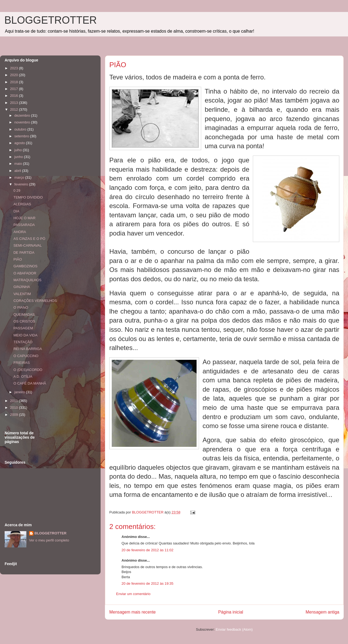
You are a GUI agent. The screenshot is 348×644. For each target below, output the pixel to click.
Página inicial (231, 612)
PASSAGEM (23, 328)
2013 (15, 103)
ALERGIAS (22, 204)
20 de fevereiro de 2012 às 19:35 (147, 583)
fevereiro (22, 184)
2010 (15, 408)
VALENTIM (22, 294)
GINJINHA (22, 287)
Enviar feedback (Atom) (234, 629)
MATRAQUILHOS (27, 280)
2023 (15, 68)
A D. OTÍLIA (23, 377)
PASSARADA (24, 225)
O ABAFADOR (25, 273)
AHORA (20, 232)
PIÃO (18, 259)
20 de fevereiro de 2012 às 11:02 (147, 550)
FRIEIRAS (21, 363)
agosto (20, 143)
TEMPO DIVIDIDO (28, 197)
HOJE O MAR (24, 218)
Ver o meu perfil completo (49, 540)
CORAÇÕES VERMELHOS (35, 301)
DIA (16, 211)
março (20, 177)
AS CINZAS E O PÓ (29, 239)
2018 (15, 82)
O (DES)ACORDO (28, 370)
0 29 (17, 191)
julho (19, 150)
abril (18, 171)
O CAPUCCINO (26, 356)
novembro (23, 122)
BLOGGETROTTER (51, 20)
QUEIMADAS (24, 315)
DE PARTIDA (24, 253)
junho (19, 157)
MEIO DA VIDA (25, 335)
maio (19, 164)
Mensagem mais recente (133, 612)
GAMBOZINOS (25, 266)
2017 (15, 89)
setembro (22, 136)
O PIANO (21, 307)
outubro (21, 129)
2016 (15, 96)
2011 (15, 401)
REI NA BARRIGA (28, 349)
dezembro (23, 115)
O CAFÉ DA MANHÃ (30, 383)
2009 (15, 415)
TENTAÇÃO (23, 342)
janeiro (20, 392)
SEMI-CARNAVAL (27, 245)
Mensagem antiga (322, 612)
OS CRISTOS (24, 321)
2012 (15, 109)
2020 (15, 75)
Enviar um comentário (133, 594)
